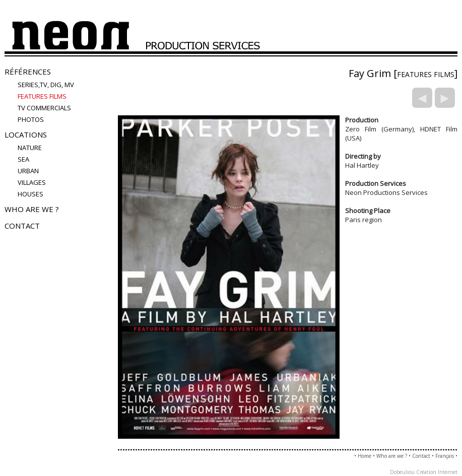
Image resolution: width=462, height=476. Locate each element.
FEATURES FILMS (42, 96)
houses (30, 194)
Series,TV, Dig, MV (46, 85)
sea (23, 159)
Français (445, 456)
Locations (26, 134)
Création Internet (437, 472)
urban (28, 171)
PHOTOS (31, 119)
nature (30, 148)
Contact (22, 226)
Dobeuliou (402, 472)
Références (28, 72)
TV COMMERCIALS (44, 108)
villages (32, 182)
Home (365, 456)
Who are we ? (32, 209)
